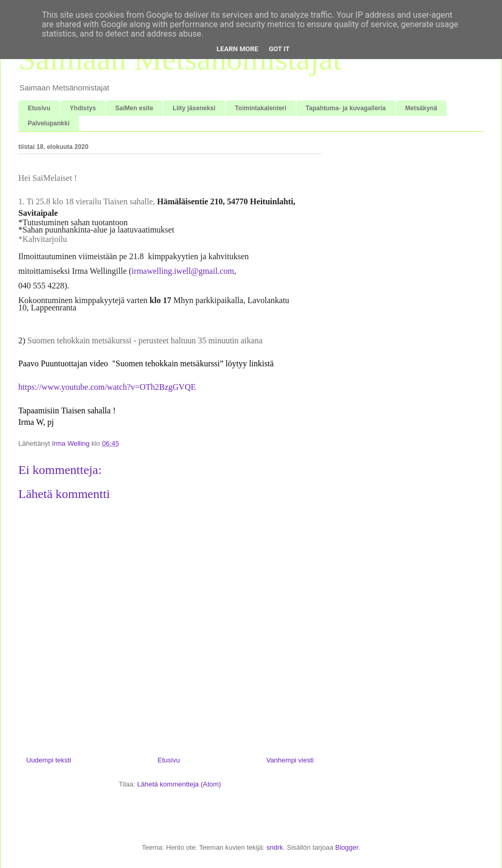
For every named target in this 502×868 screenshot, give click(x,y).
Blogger (347, 847)
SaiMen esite (134, 108)
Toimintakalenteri (260, 108)
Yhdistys (83, 108)
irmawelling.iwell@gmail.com (183, 271)
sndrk (275, 847)
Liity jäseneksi (194, 108)
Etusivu (39, 108)
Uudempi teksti (49, 760)
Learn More (237, 49)
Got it (279, 49)
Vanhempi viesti (290, 760)
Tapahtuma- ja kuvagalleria (346, 108)
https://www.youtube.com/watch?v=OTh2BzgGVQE (107, 387)
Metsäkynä (421, 108)
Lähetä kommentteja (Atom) (179, 784)
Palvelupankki (49, 123)
